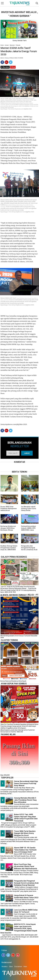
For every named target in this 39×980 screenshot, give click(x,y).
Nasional (12, 45)
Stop (13, 67)
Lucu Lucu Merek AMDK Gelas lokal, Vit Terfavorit (26, 911)
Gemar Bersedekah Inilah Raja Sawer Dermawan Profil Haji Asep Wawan (26, 783)
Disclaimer (18, 967)
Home (2, 45)
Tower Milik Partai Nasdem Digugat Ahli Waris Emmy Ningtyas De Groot (25, 833)
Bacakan (5, 67)
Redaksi (5, 967)
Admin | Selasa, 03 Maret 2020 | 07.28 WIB (12, 58)
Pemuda (18, 45)
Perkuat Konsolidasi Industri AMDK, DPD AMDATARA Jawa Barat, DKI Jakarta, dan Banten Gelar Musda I (30, 530)
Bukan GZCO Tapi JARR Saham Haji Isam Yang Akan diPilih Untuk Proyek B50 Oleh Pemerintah (26, 818)
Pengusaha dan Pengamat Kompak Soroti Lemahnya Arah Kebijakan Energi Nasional (29, 550)
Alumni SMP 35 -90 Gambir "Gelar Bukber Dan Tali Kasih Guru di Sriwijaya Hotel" (25, 850)
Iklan (25, 967)
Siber (11, 967)
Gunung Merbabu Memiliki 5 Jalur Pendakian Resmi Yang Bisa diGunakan (25, 800)
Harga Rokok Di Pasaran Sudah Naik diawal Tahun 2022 (26, 896)
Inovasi (7, 45)
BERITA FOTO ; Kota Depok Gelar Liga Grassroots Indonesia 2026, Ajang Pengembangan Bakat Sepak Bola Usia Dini (19, 928)
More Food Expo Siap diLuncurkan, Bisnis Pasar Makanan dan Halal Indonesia (25, 866)
